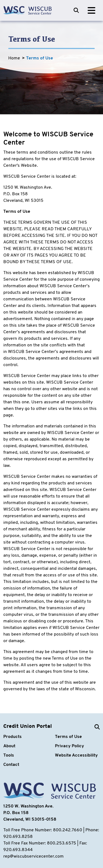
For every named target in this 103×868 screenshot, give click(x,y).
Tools (9, 755)
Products (12, 737)
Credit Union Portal (28, 727)
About (9, 746)
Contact (11, 765)
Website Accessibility (76, 755)
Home (14, 58)
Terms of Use (40, 58)
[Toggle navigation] (91, 10)
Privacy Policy (69, 746)
